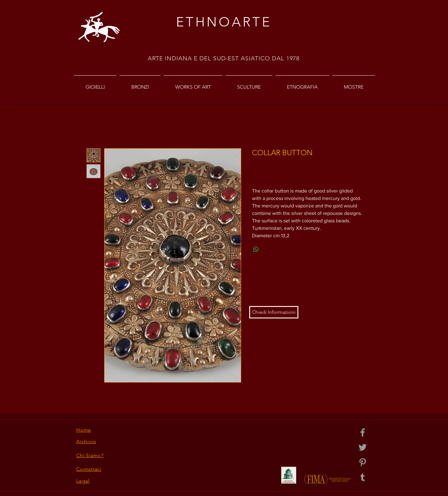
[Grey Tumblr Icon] (363, 477)
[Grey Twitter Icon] (363, 447)
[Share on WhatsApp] (256, 249)
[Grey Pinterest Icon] (363, 462)
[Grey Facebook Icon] (363, 432)
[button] (274, 312)
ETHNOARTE (224, 22)
